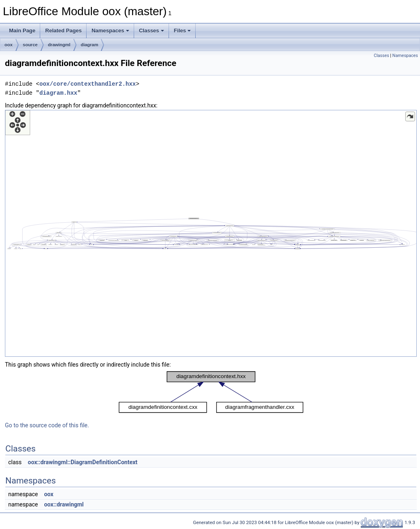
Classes (152, 31)
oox (9, 45)
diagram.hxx (58, 93)
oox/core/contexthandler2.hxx (88, 84)
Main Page (22, 31)
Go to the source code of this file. (47, 425)
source (30, 45)
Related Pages (63, 31)
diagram (90, 45)
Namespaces (110, 31)
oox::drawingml (64, 504)
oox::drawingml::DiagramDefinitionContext (83, 462)
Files (183, 31)
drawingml (59, 45)
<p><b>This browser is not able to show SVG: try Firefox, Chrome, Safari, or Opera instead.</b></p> (211, 233)
